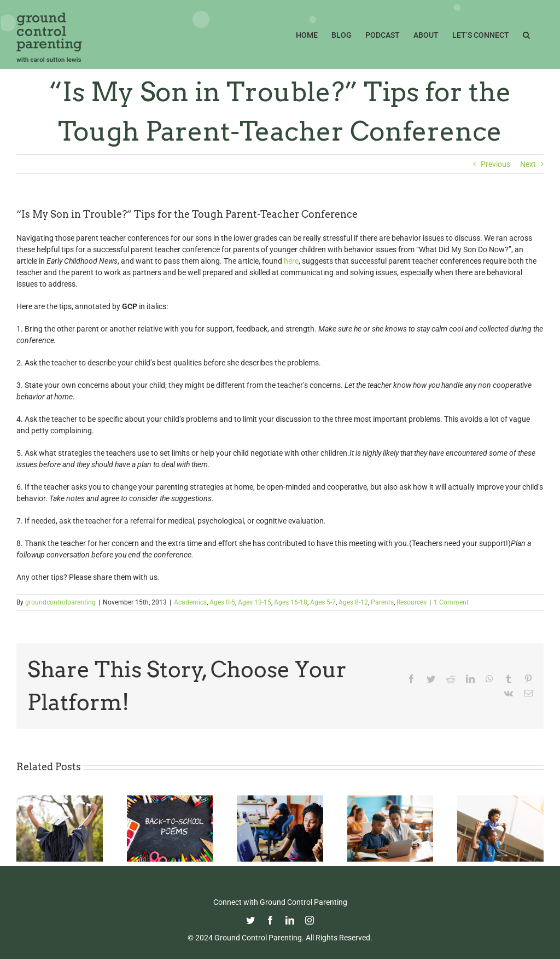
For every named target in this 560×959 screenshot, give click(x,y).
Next (528, 164)
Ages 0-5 (222, 602)
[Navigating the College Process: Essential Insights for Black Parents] (280, 800)
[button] (526, 34)
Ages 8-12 (353, 602)
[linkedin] (290, 920)
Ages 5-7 (323, 602)
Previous (495, 164)
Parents (382, 602)
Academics (190, 602)
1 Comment (451, 602)
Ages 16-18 (291, 602)
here (291, 261)
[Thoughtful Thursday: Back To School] (170, 800)
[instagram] (310, 920)
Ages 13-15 (255, 602)
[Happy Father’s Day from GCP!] (500, 800)
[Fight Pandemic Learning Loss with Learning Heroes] (390, 800)
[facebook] (270, 920)
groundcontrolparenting (60, 602)
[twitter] (250, 920)
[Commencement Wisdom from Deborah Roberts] (60, 800)
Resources (412, 602)
